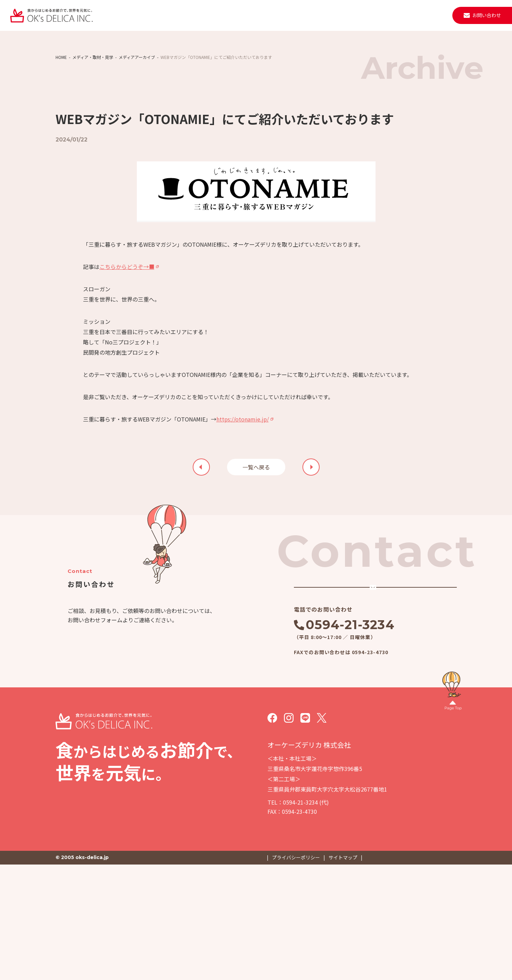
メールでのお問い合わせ (355, 691)
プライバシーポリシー (296, 973)
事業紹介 (202, 15)
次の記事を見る (201, 560)
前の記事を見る (311, 560)
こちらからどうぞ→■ (127, 359)
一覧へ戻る (256, 560)
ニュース (296, 15)
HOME (61, 136)
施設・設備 (264, 15)
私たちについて (164, 15)
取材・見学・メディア (340, 15)
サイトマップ (343, 973)
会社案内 (231, 15)
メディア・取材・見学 (93, 136)
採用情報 (385, 15)
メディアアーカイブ (137, 136)
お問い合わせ (487, 15)
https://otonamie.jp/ (243, 512)
